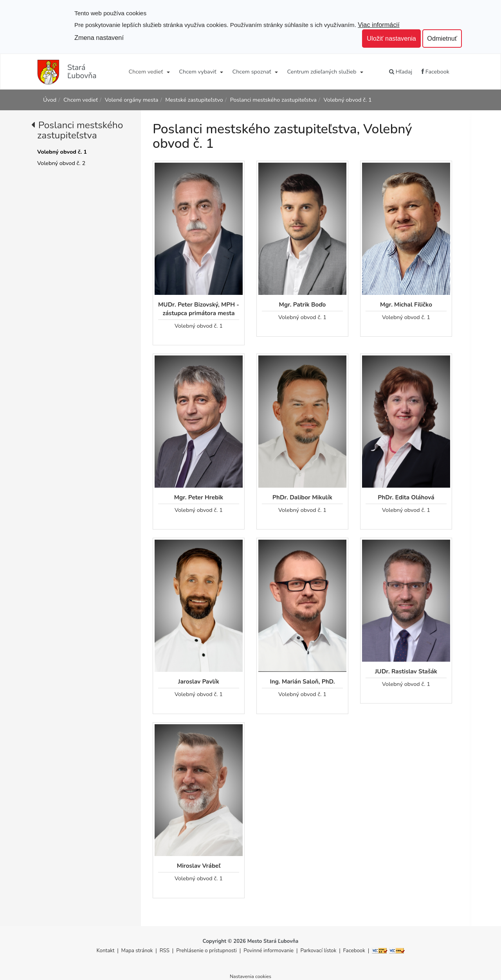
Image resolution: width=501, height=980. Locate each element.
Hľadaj (401, 72)
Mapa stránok (137, 951)
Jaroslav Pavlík (199, 681)
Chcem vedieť (146, 72)
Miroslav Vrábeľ (199, 866)
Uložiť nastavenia (391, 38)
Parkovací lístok (318, 951)
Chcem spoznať (251, 72)
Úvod (50, 100)
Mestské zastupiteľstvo (194, 100)
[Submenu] (168, 72)
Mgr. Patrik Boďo (303, 304)
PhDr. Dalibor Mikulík (302, 497)
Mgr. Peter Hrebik (199, 497)
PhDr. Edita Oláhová (406, 497)
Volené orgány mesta (132, 100)
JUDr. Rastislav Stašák (406, 671)
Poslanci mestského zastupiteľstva (273, 100)
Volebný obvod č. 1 (348, 100)
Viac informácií (379, 25)
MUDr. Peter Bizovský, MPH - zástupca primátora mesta (199, 309)
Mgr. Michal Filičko (406, 304)
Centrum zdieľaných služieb (322, 72)
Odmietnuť (442, 38)
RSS (165, 951)
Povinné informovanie (269, 951)
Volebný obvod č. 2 (61, 163)
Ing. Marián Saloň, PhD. (302, 681)
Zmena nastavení (99, 38)
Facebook (435, 72)
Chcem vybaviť (197, 72)
